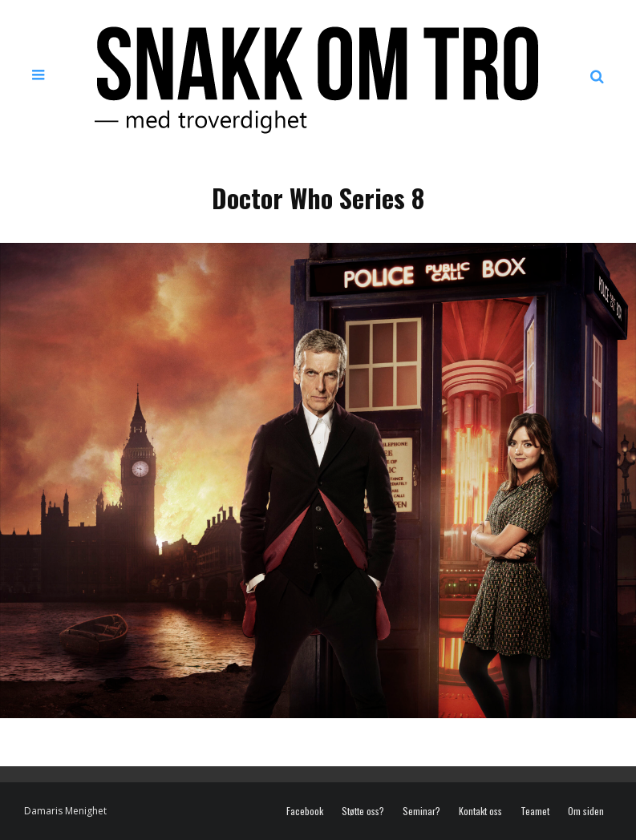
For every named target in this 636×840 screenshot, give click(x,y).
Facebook (305, 811)
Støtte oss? (363, 811)
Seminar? (421, 811)
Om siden (586, 811)
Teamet (535, 811)
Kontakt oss (480, 811)
